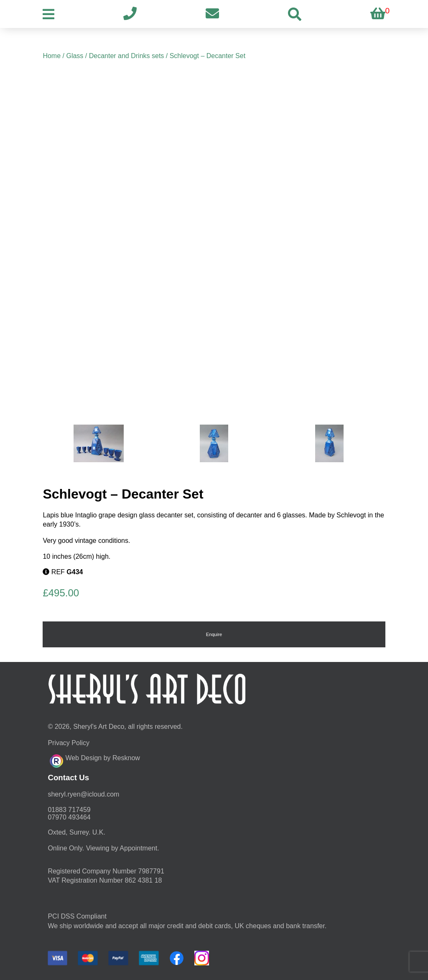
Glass (75, 56)
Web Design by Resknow (95, 760)
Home (52, 56)
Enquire (214, 634)
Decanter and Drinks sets (127, 56)
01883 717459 (69, 810)
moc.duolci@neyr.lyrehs (83, 794)
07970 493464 (69, 817)
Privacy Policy (69, 743)
